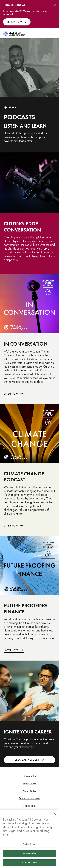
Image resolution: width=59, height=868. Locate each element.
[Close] (55, 816)
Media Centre (29, 784)
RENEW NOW (17, 22)
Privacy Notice (29, 791)
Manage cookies (30, 855)
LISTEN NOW (14, 394)
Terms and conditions (30, 798)
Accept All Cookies (29, 864)
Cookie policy (30, 806)
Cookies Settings (29, 846)
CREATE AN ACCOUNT (29, 760)
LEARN (10, 107)
